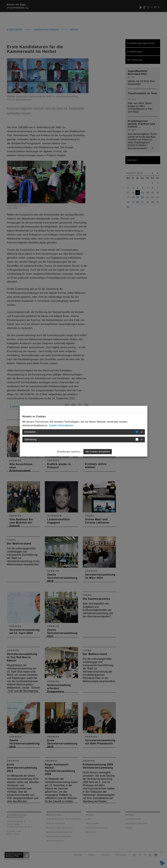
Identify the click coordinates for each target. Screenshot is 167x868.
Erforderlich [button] (30, 432)
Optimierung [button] (30, 439)
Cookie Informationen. (61, 425)
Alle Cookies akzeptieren (98, 452)
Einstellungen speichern (69, 452)
